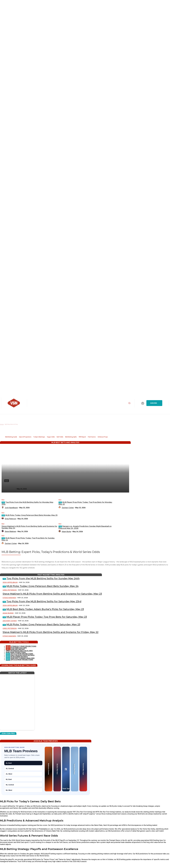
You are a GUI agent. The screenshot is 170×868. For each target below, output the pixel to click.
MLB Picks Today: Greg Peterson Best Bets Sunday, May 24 (42, 586)
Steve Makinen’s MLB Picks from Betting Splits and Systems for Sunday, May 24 (29, 527)
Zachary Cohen (68, 508)
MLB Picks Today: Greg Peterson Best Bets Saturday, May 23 (43, 625)
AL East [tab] (9, 763)
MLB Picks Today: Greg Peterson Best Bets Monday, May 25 (31, 515)
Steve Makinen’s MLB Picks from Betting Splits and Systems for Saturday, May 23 (52, 594)
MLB (3, 500)
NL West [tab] (9, 790)
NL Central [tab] (10, 785)
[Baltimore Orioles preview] (49, 769)
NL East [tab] (9, 779)
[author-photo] (3, 508)
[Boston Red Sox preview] (57, 769)
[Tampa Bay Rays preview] (75, 769)
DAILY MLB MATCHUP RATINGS (22, 655)
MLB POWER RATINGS (19, 657)
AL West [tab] (9, 774)
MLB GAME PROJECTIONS (16, 652)
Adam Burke (66, 532)
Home (2, 424)
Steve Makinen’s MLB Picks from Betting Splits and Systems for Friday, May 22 (51, 632)
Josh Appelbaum (11, 508)
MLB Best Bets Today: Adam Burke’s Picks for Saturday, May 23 (45, 609)
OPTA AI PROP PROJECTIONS (19, 654)
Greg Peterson (10, 519)
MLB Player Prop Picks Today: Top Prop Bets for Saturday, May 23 (47, 617)
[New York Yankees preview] (66, 769)
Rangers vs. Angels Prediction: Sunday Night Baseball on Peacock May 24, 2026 (85, 527)
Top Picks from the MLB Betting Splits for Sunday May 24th (43, 578)
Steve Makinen (10, 531)
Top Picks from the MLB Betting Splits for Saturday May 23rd (44, 601)
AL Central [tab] (10, 768)
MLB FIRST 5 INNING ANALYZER (23, 658)
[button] (129, 403)
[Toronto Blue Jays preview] (83, 769)
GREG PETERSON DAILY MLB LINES (19, 651)
